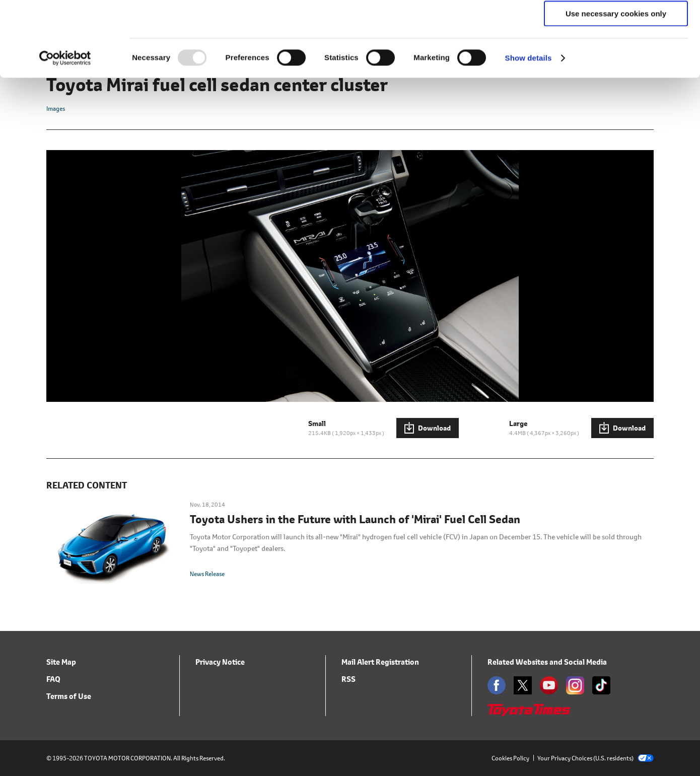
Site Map (61, 662)
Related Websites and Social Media (547, 662)
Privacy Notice (220, 662)
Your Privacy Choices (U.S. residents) (596, 758)
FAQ (53, 679)
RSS (348, 679)
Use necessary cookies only (616, 84)
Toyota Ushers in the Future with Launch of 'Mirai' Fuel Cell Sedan (355, 520)
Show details (529, 128)
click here (151, 61)
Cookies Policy (510, 758)
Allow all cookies (616, 25)
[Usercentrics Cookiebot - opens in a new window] (65, 128)
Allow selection (616, 55)
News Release (207, 574)
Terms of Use (69, 696)
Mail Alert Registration (380, 662)
